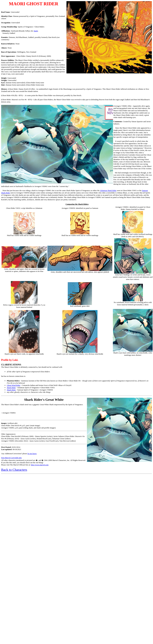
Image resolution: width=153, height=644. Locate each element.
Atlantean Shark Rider (108, 190)
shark (36, 31)
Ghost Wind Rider (14, 385)
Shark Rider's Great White (44, 400)
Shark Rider (11, 388)
